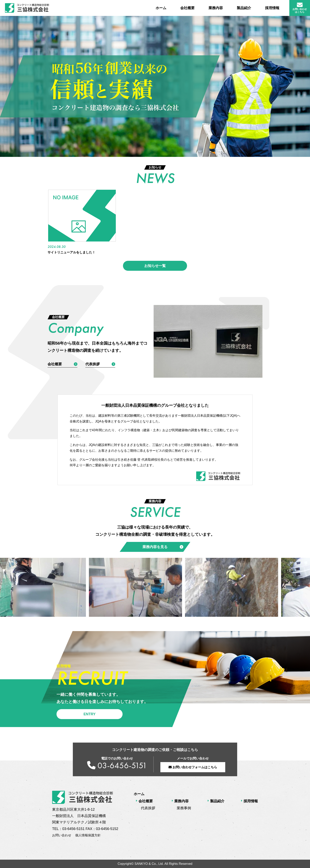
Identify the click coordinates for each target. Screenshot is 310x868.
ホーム (161, 8)
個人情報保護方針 (88, 835)
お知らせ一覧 (155, 266)
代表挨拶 (100, 364)
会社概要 (187, 8)
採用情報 (272, 8)
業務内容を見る (163, 547)
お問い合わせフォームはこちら (193, 767)
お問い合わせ (62, 835)
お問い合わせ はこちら (300, 8)
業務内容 (216, 8)
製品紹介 (244, 8)
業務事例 (184, 808)
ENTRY (90, 714)
